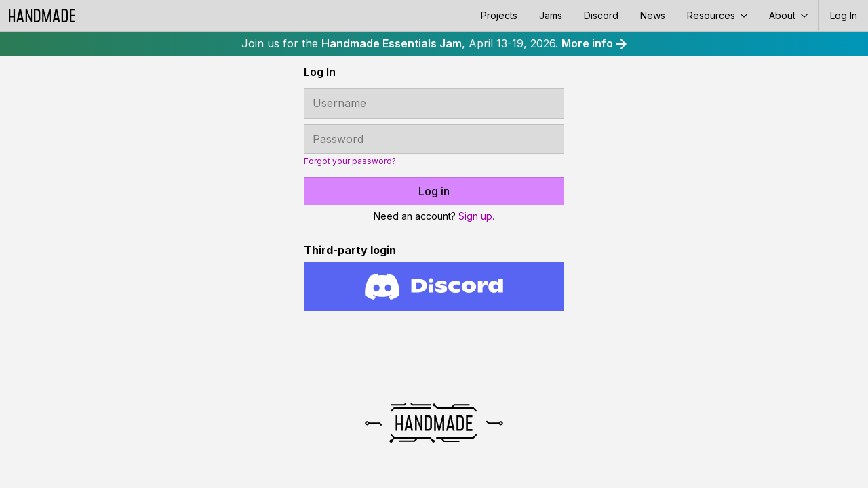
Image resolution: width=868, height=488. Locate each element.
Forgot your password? (350, 161)
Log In (844, 15)
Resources (717, 15)
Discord (601, 15)
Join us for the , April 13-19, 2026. (434, 43)
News (653, 15)
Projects (499, 15)
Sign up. (476, 216)
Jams (551, 15)
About (788, 15)
